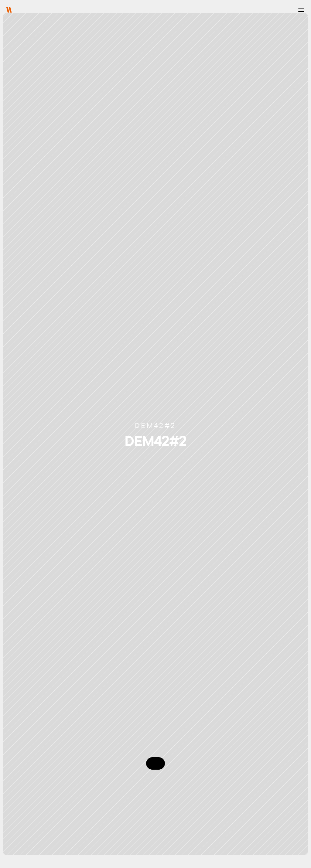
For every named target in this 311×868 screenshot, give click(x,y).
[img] (9, 10)
